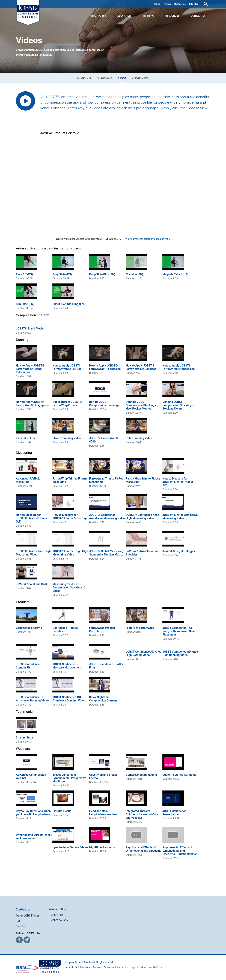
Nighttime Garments (102, 847)
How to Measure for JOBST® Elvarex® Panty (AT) (32, 518)
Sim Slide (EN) (25, 304)
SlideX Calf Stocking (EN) (69, 304)
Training (148, 16)
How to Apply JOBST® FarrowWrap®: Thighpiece (32, 404)
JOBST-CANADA (60, 920)
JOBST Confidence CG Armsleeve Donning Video (32, 699)
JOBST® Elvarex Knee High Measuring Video (33, 553)
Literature (84, 78)
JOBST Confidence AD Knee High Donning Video (180, 653)
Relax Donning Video (139, 438)
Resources (172, 16)
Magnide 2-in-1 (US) (175, 274)
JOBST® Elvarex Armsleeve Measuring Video (180, 517)
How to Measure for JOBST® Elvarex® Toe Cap (69, 517)
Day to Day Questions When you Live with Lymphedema (33, 813)
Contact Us (180, 4)
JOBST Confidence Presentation (174, 813)
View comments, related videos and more (148, 239)
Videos (122, 78)
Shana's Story (24, 738)
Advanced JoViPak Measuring (28, 480)
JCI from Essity (88, 962)
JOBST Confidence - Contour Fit (29, 666)
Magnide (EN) (134, 274)
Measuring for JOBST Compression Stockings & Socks (69, 587)
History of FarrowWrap (140, 628)
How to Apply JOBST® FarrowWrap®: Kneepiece (179, 367)
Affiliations (105, 78)
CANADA (20, 926)
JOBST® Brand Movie (30, 329)
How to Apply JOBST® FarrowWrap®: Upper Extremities (30, 369)
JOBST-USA (57, 915)
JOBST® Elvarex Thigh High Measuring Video (70, 553)
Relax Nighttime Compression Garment (103, 699)
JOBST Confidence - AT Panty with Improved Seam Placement (179, 631)
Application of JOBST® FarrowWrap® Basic (67, 404)
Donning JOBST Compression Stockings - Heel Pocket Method (142, 405)
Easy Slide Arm (25, 438)
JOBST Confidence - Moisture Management (67, 666)
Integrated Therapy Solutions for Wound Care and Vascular (142, 814)
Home (157, 4)
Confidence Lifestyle (29, 628)
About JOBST (98, 16)
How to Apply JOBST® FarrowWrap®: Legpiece (141, 367)
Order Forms (140, 78)
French (167, 4)
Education (124, 16)
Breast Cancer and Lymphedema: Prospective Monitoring (69, 778)
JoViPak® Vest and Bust (31, 584)
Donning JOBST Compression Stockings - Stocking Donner (178, 405)
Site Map (194, 4)
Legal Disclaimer (139, 967)
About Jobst (71, 967)
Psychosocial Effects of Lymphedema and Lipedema (143, 849)
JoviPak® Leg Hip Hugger (179, 551)
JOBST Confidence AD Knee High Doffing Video (143, 653)
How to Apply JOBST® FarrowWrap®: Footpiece (105, 367)
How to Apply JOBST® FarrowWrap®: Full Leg (67, 367)
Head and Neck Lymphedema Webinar (103, 813)
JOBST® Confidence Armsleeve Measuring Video (107, 517)
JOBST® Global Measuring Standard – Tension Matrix (106, 553)
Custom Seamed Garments (179, 775)
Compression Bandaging (141, 775)
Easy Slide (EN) (62, 274)
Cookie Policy (156, 967)
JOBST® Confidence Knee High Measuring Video (142, 517)
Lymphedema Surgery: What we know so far (34, 836)
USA (18, 921)
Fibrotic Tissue (62, 811)
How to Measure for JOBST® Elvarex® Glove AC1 (178, 482)
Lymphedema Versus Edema (70, 847)
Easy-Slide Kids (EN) (102, 274)
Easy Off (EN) (24, 274)
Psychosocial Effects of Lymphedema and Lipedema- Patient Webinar (180, 851)
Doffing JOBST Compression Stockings (104, 404)
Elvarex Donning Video (67, 438)
